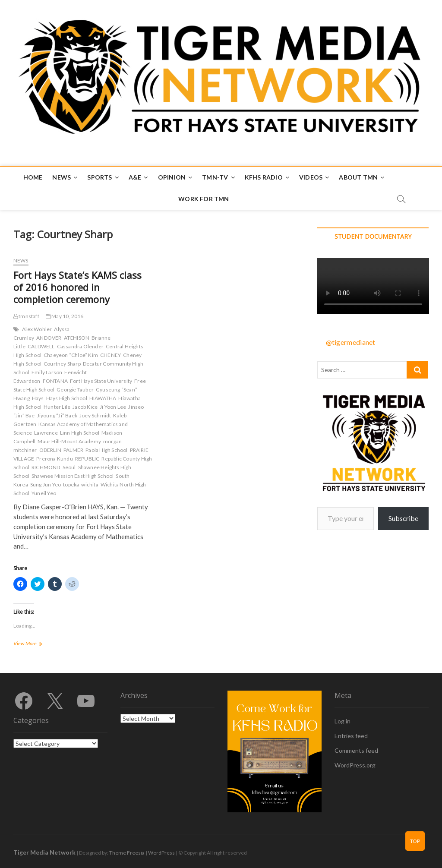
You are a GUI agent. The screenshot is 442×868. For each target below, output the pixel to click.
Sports (99, 177)
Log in (343, 721)
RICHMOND (46, 467)
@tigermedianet (351, 342)
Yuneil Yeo (44, 493)
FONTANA (55, 381)
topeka (71, 485)
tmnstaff (26, 316)
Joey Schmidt (95, 415)
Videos (311, 177)
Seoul (69, 467)
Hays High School (67, 398)
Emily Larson (47, 372)
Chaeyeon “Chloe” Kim (71, 355)
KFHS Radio (264, 177)
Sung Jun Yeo (46, 485)
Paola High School (106, 450)
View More (36, 644)
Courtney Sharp (62, 364)
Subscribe (403, 518)
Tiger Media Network (44, 852)
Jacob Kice (85, 407)
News (62, 177)
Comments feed (356, 750)
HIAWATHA (103, 398)
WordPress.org (355, 765)
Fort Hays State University (101, 381)
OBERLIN (50, 450)
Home (33, 177)
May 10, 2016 (65, 316)
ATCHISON (77, 338)
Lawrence (46, 433)
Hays (38, 398)
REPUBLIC (87, 459)
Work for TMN (204, 199)
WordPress (161, 853)
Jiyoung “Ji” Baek (57, 415)
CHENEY (110, 355)
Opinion (172, 177)
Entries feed (351, 736)
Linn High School (80, 433)
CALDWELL (41, 346)
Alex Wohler (37, 329)
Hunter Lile (57, 407)
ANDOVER (49, 338)
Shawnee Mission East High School (73, 476)
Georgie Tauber (75, 390)
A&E (135, 177)
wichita (90, 485)
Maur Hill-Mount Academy (69, 441)
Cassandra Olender (80, 346)
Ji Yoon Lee (113, 407)
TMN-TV (215, 177)
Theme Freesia (127, 853)
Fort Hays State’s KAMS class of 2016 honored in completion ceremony (77, 287)
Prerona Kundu (55, 459)
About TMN (358, 177)
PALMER (73, 450)
